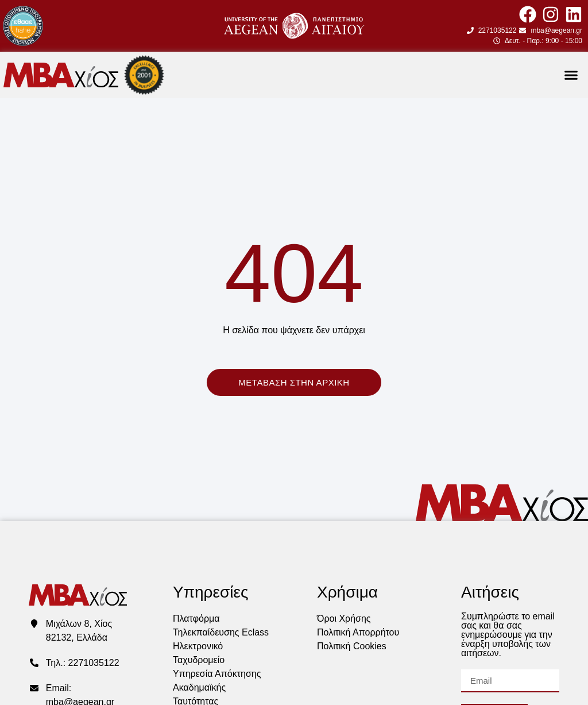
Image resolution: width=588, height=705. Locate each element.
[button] (571, 75)
